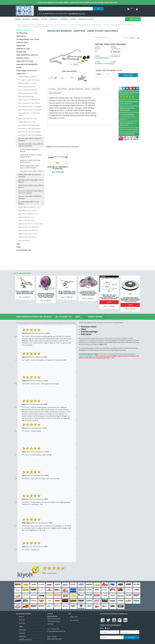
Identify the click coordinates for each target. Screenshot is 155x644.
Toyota (18, 247)
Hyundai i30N (21, 46)
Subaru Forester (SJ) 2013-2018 (28, 234)
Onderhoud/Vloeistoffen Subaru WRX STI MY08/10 (31, 186)
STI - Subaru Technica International (29, 80)
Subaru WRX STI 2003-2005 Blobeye (29, 128)
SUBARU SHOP (21, 74)
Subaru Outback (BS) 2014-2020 (28, 93)
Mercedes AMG (21, 52)
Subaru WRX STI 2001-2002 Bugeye (29, 125)
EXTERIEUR (73, 19)
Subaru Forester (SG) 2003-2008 (28, 227)
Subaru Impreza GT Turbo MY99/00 (29, 103)
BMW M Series (21, 36)
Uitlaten (44, 19)
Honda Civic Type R (22, 42)
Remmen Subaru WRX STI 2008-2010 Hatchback (30, 140)
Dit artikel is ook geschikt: (76, 89)
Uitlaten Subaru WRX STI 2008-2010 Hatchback (30, 176)
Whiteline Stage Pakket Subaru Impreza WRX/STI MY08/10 (30, 167)
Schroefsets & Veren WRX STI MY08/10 (32, 171)
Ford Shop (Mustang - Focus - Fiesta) (28, 39)
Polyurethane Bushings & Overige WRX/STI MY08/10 (30, 156)
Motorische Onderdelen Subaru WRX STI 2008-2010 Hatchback (31, 192)
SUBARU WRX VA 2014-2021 (27, 122)
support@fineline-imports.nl (57, 631)
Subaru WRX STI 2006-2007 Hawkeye (29, 132)
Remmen (18, 19)
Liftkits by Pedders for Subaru (27, 83)
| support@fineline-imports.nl (76, 14)
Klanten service (74, 617)
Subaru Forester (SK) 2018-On (27, 237)
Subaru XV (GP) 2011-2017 (26, 217)
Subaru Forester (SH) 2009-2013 (28, 230)
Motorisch (26, 19)
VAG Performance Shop (24, 250)
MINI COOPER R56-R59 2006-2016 (27, 55)
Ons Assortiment (74, 620)
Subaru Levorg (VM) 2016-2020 (28, 90)
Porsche (19, 67)
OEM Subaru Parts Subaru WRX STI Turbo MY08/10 (31, 181)
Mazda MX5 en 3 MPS (23, 49)
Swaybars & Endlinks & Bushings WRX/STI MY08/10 (30, 161)
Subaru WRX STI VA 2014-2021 (27, 210)
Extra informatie (62, 89)
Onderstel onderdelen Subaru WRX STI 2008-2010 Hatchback (30, 145)
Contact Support (93, 317)
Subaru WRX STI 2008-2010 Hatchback (30, 135)
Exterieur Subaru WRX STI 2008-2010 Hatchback (30, 197)
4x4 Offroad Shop (22, 33)
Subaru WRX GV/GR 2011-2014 (27, 119)
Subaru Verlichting (24, 240)
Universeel (64, 19)
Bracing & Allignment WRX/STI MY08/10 (29, 150)
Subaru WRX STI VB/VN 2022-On (28, 214)
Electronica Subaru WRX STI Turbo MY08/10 (29, 203)
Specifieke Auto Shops (86, 19)
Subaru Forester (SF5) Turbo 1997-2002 (30, 224)
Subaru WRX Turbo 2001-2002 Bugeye (30, 106)
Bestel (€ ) (128, 75)
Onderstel (36, 19)
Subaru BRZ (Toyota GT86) (26, 97)
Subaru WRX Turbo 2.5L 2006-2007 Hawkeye (29, 114)
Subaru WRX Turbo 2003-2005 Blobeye (30, 110)
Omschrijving (52, 89)
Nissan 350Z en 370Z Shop (25, 61)
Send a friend (96, 89)
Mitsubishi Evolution (23, 58)
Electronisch (54, 19)
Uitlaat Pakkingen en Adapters (27, 77)
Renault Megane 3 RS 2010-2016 (27, 71)
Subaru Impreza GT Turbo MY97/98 (29, 100)
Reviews (87, 89)
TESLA (18, 244)
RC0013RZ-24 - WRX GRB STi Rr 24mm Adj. (58, 168)
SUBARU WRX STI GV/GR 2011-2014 (29, 207)
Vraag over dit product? (55, 93)
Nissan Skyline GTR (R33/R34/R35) (27, 64)
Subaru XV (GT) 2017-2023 (26, 220)
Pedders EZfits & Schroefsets (27, 87)
